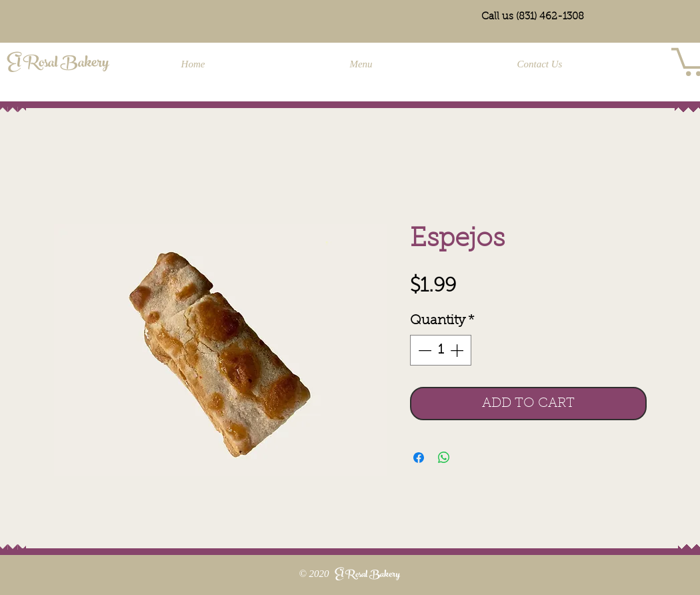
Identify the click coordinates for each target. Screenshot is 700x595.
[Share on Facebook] (419, 458)
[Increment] (458, 350)
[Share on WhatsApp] (444, 458)
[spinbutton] (441, 350)
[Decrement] (423, 350)
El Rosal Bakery (58, 64)
